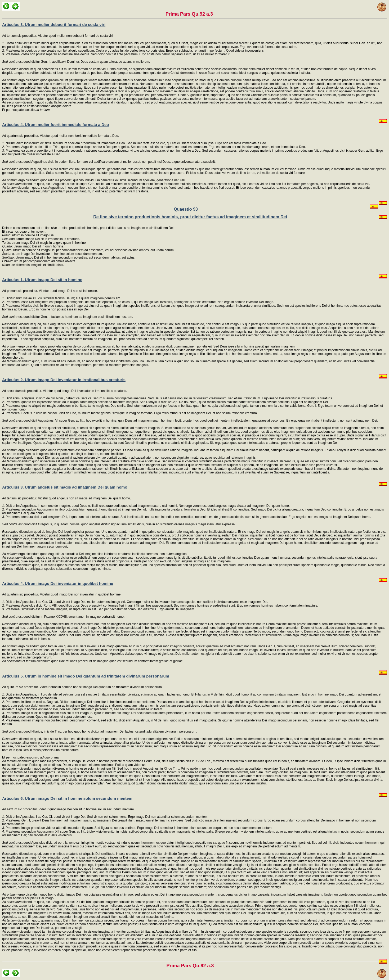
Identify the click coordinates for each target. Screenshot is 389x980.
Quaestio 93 (186, 209)
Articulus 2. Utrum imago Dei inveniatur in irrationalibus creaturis (64, 380)
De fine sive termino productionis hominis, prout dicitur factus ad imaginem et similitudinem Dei (190, 217)
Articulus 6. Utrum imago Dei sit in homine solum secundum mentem (67, 798)
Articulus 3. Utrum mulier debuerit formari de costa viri (54, 24)
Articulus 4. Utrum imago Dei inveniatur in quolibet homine (58, 583)
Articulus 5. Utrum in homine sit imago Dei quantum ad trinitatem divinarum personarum (86, 676)
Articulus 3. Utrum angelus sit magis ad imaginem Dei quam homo (65, 487)
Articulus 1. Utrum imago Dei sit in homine (42, 280)
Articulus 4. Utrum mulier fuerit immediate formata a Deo (55, 125)
